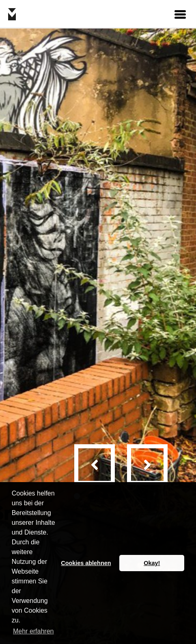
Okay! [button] (152, 563)
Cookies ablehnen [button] (86, 563)
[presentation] (95, 465)
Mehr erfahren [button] (33, 631)
